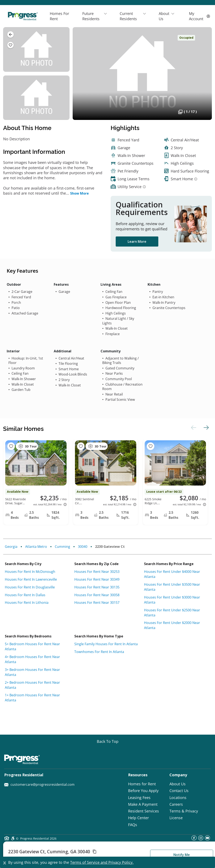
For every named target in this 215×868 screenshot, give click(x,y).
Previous (193, 427)
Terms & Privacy (184, 811)
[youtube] (207, 839)
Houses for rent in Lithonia (27, 603)
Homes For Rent (59, 16)
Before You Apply (143, 791)
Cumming (62, 547)
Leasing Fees (139, 798)
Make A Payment (143, 804)
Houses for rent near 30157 (97, 603)
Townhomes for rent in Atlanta (99, 652)
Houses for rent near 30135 (97, 587)
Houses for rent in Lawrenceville (31, 579)
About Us (178, 784)
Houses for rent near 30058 (97, 595)
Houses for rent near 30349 (97, 579)
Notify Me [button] (182, 855)
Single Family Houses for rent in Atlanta (106, 644)
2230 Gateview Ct (110, 547)
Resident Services (144, 811)
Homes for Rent (142, 784)
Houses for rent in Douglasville (30, 587)
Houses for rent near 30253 (97, 572)
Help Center (138, 818)
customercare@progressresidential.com (39, 784)
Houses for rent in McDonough (30, 572)
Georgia (11, 547)
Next (206, 427)
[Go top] (108, 741)
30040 (83, 547)
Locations (178, 798)
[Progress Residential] (23, 16)
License (176, 818)
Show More (79, 193)
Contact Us (179, 791)
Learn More (137, 242)
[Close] (5, 862)
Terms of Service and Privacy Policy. (102, 862)
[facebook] (194, 839)
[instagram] (201, 839)
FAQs (133, 825)
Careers (176, 804)
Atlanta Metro (36, 547)
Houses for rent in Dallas (25, 595)
